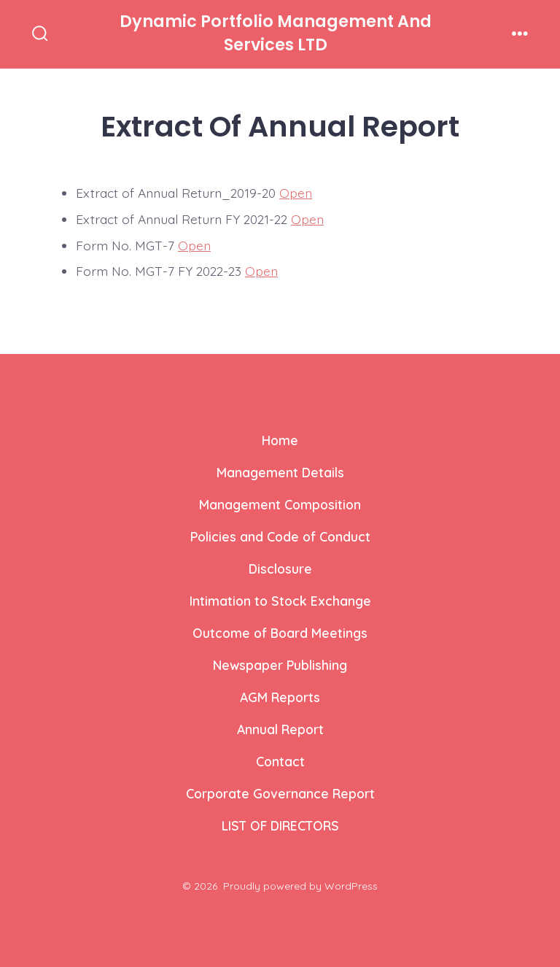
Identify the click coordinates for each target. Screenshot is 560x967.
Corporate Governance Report (280, 793)
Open (296, 193)
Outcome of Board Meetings (280, 633)
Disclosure (280, 569)
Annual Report (280, 729)
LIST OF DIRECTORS (280, 825)
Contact (280, 761)
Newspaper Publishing (280, 665)
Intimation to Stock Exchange (280, 601)
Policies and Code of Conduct (280, 536)
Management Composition (280, 504)
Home (280, 440)
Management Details (280, 472)
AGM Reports (280, 697)
